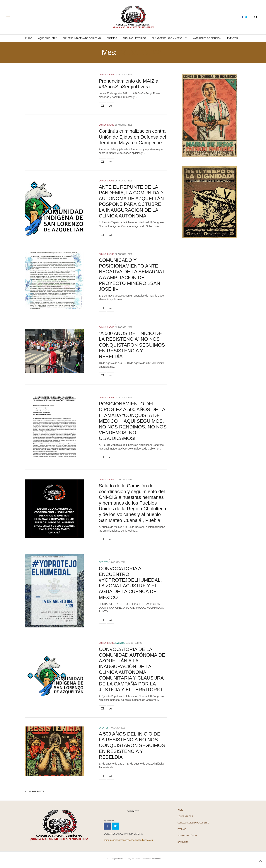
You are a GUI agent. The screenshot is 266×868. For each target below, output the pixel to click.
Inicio (29, 38)
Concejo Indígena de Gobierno (82, 38)
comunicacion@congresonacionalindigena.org (128, 840)
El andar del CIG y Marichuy (169, 38)
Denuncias (183, 842)
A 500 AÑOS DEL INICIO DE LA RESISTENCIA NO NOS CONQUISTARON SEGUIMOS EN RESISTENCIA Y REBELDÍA (132, 745)
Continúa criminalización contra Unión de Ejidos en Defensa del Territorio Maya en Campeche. (132, 137)
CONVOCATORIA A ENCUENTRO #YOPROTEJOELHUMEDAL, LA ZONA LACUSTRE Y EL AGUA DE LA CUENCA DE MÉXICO (130, 583)
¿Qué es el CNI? (47, 38)
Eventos (232, 38)
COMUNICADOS (107, 75)
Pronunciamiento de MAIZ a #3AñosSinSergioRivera (129, 84)
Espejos (112, 38)
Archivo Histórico (134, 38)
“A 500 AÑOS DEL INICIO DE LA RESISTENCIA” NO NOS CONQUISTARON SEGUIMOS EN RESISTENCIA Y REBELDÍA (132, 345)
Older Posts (34, 791)
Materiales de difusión (207, 38)
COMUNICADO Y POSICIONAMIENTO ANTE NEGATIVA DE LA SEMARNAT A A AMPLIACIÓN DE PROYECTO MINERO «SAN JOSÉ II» (132, 275)
